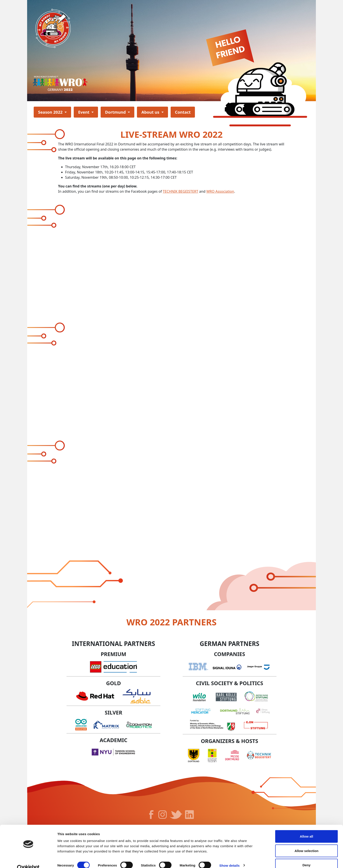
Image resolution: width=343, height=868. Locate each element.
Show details (230, 857)
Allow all (307, 828)
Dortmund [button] (116, 112)
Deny (307, 856)
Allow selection (306, 842)
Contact (183, 112)
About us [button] (151, 112)
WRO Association (220, 191)
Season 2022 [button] (51, 112)
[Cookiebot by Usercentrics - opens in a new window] (28, 859)
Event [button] (84, 112)
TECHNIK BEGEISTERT (180, 191)
